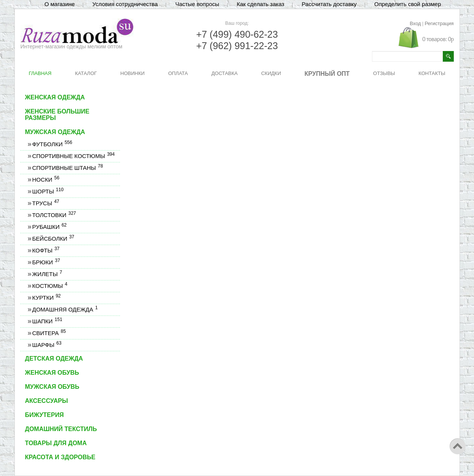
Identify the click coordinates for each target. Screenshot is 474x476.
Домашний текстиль (61, 429)
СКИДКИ (271, 73)
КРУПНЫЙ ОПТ (327, 74)
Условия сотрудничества (125, 4)
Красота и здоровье (60, 457)
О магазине (60, 4)
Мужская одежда (55, 132)
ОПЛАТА (178, 73)
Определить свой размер (408, 4)
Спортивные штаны (68, 168)
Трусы (46, 203)
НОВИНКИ (132, 73)
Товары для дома (56, 443)
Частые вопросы (197, 4)
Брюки (46, 262)
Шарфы (47, 345)
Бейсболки (53, 239)
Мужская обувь (52, 387)
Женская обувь (52, 373)
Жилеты (47, 274)
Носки (46, 180)
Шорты (48, 191)
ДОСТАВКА (224, 73)
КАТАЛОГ (86, 73)
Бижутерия (45, 415)
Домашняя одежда (65, 309)
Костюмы (50, 286)
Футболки (52, 144)
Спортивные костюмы (73, 156)
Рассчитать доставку (329, 4)
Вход (415, 23)
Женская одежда (55, 97)
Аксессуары (47, 401)
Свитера (49, 333)
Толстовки (54, 215)
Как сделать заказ (261, 4)
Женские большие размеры (57, 115)
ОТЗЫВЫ (384, 73)
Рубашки (49, 227)
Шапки (47, 321)
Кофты (46, 250)
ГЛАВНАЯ (40, 73)
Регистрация (439, 23)
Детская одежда (54, 359)
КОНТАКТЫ (432, 73)
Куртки (46, 298)
